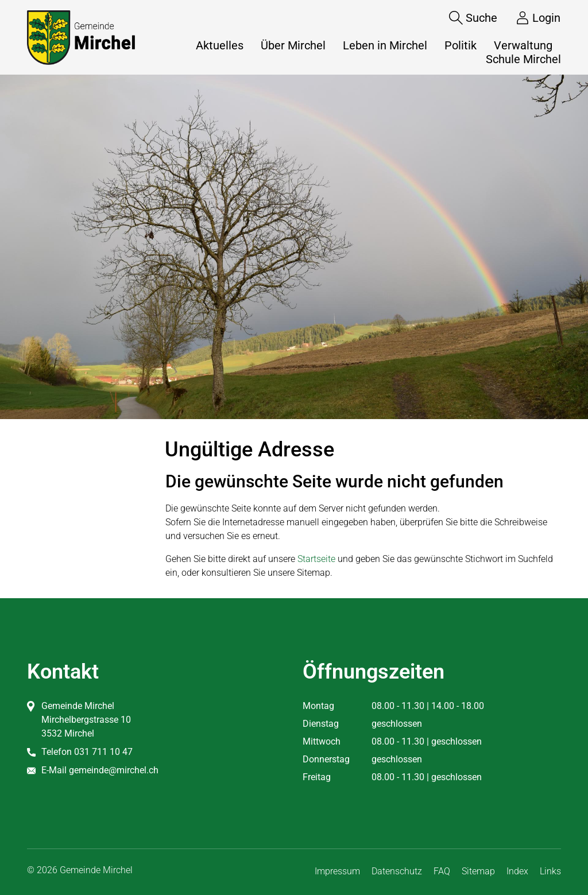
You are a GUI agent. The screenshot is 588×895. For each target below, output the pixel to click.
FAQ (442, 871)
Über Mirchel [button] (293, 45)
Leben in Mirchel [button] (385, 45)
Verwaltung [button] (523, 45)
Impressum (337, 871)
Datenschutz (397, 871)
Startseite (316, 559)
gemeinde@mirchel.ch (114, 770)
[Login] (529, 18)
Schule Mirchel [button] (523, 59)
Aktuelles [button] (220, 45)
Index (517, 871)
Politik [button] (461, 45)
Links (550, 871)
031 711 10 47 (103, 752)
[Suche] (465, 18)
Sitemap (478, 871)
